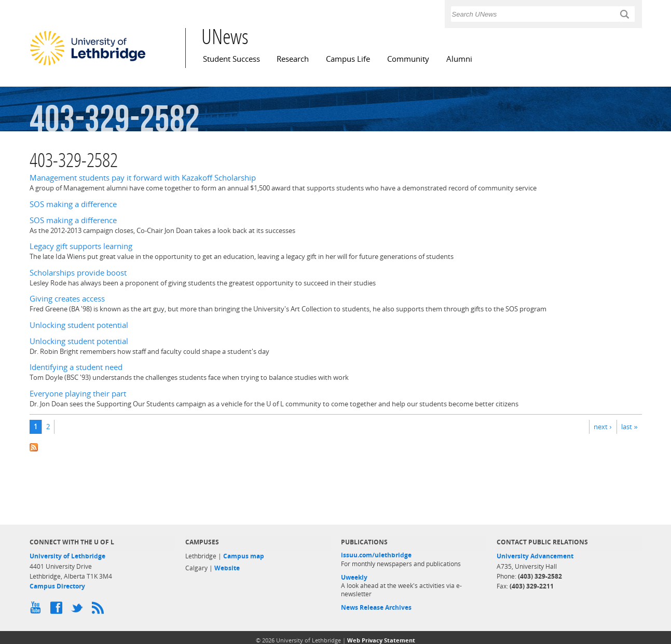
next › (602, 427)
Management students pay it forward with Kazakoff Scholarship (143, 178)
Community (408, 59)
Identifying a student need (76, 367)
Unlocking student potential (79, 325)
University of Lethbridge (67, 556)
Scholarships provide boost (78, 273)
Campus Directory (57, 586)
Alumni (459, 59)
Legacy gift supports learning (81, 246)
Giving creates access (67, 299)
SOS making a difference (73, 204)
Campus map (244, 556)
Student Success (231, 59)
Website (227, 568)
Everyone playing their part (78, 394)
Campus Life (348, 59)
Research (293, 59)
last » (629, 427)
